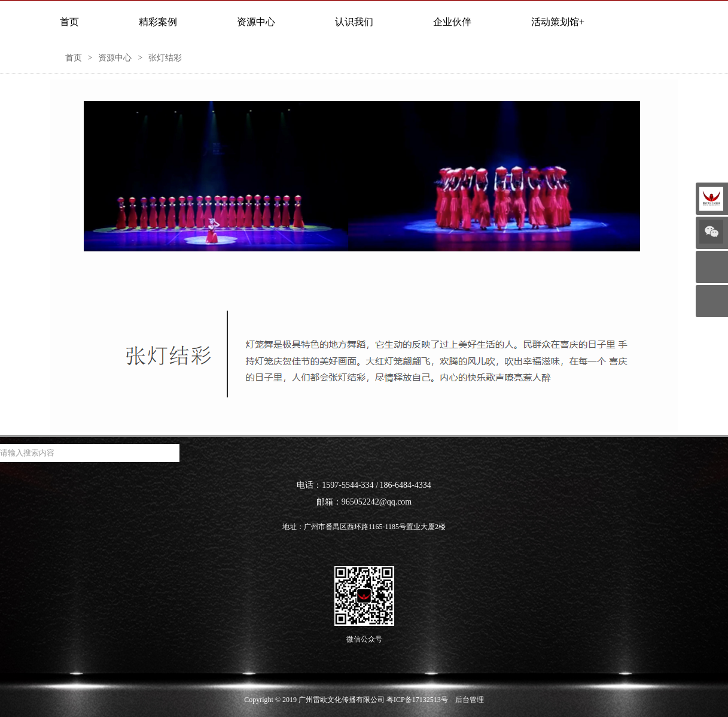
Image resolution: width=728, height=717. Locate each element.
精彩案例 (158, 22)
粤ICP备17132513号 (417, 700)
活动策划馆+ (558, 22)
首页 (69, 22)
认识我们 (354, 22)
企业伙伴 (452, 22)
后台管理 (470, 700)
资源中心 (256, 22)
